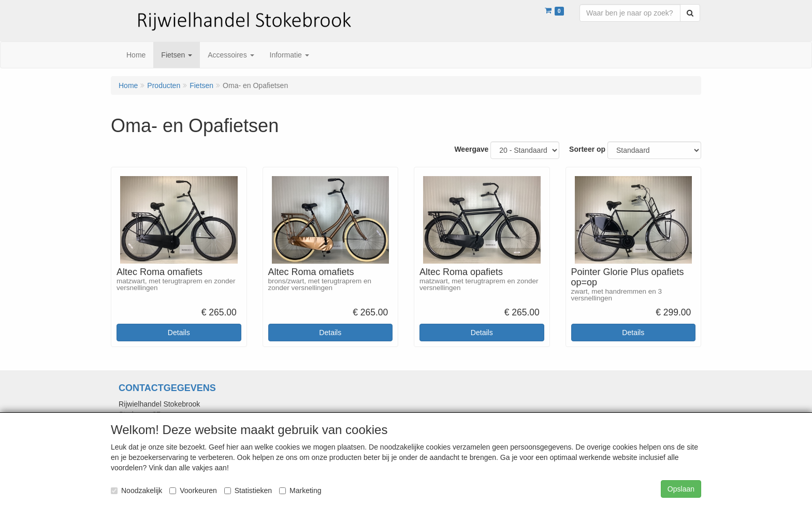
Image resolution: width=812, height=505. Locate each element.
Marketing (300, 490)
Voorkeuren (193, 490)
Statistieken (248, 490)
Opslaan (681, 489)
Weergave (471, 149)
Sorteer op (587, 149)
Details (179, 333)
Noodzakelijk (136, 490)
